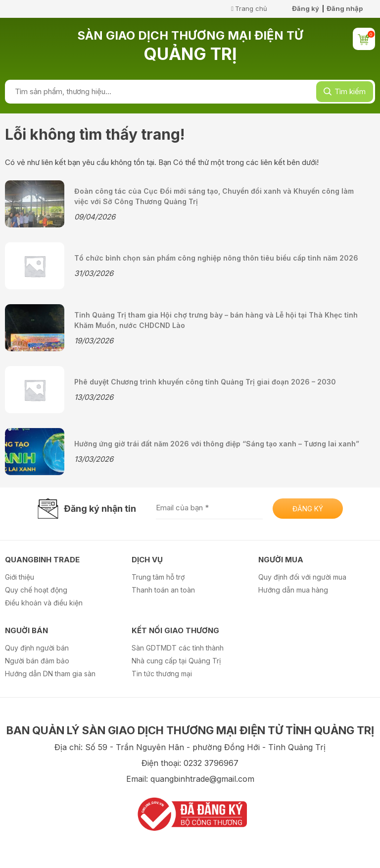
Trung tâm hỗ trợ (158, 577)
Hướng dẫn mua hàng (293, 590)
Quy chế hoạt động (36, 590)
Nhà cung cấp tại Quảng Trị (176, 661)
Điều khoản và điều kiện (44, 603)
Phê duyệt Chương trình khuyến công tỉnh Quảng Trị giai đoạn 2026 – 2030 (205, 382)
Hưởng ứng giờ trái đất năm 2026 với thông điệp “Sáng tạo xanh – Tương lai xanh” (217, 444)
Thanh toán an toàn (163, 590)
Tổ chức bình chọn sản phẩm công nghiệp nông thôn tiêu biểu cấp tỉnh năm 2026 (216, 258)
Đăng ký (306, 8)
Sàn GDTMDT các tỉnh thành (178, 648)
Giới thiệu (20, 577)
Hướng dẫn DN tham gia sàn (50, 674)
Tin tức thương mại (162, 674)
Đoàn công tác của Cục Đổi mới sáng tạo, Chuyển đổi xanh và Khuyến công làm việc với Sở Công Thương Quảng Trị (214, 196)
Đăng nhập (345, 8)
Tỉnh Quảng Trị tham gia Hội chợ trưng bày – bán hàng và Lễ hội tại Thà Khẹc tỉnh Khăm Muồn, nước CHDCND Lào (216, 320)
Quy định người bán (37, 648)
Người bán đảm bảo (37, 661)
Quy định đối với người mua (302, 577)
